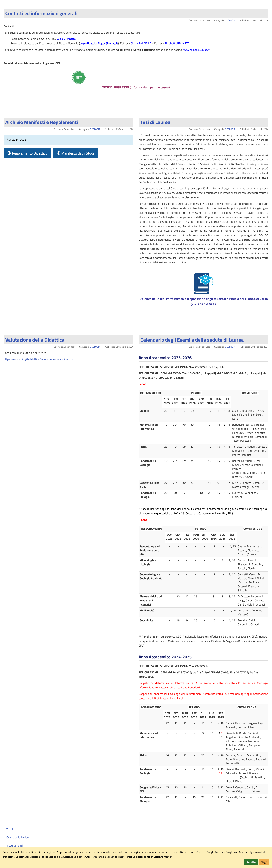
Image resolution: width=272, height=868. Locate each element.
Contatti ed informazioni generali (41, 13)
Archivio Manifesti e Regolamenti (42, 122)
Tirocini (11, 829)
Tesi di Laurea (155, 122)
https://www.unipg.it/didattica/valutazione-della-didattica (38, 359)
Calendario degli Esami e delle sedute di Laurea (192, 340)
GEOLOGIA (230, 20)
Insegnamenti (15, 845)
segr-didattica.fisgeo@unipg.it (99, 43)
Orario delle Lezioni (18, 837)
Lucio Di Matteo (66, 39)
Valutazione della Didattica (35, 340)
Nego (264, 862)
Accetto (251, 862)
